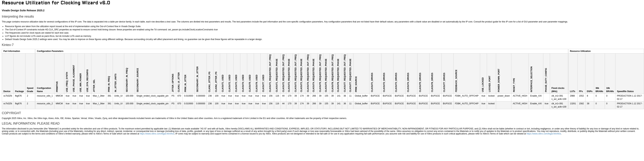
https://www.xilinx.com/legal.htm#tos (157, 134)
